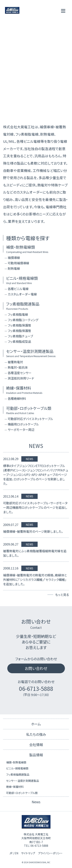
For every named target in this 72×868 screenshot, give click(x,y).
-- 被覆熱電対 (14, 362)
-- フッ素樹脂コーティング (21, 320)
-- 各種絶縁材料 (15, 398)
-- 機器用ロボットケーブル (22, 424)
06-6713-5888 (36, 688)
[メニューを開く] (63, 11)
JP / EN (14, 853)
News (36, 802)
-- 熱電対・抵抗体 (16, 367)
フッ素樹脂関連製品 (18, 774)
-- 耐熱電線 (12, 268)
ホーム (36, 724)
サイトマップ (28, 853)
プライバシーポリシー (50, 853)
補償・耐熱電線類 (16, 762)
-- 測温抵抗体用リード (19, 378)
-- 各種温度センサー (18, 373)
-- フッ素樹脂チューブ (19, 336)
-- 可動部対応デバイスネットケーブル (29, 419)
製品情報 (36, 755)
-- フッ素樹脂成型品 (18, 341)
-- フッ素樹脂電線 (16, 314)
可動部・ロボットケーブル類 (22, 793)
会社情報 (36, 745)
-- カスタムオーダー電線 (21, 294)
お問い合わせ (36, 668)
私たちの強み (36, 734)
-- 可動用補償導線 (17, 263)
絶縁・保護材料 (15, 787)
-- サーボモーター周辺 (19, 430)
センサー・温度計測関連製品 (23, 781)
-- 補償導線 (12, 258)
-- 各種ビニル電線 (17, 289)
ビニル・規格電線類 (17, 768)
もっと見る (62, 595)
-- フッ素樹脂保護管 (18, 325)
